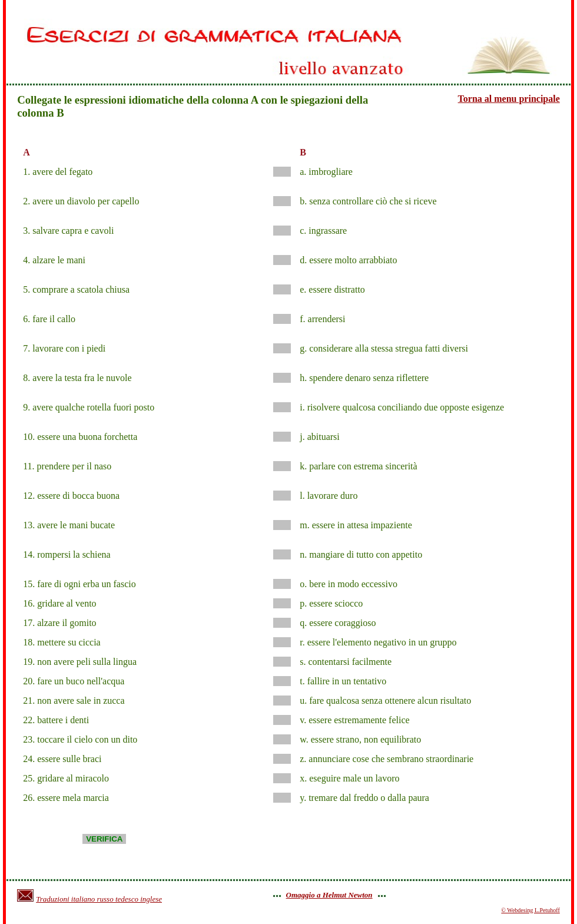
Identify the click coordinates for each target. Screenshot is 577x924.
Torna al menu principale (509, 99)
